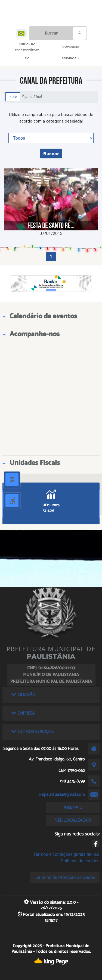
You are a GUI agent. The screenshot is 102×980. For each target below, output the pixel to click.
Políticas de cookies (80, 861)
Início (13, 97)
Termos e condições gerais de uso (67, 854)
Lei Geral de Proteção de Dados (65, 877)
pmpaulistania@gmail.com (62, 795)
